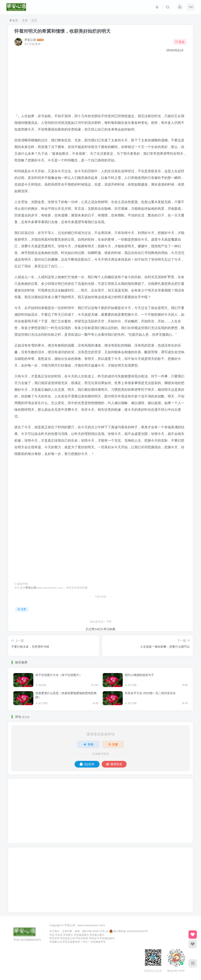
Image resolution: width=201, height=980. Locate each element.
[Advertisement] (100, 84)
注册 (113, 744)
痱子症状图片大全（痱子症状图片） (59, 675)
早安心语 (30, 40)
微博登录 (114, 764)
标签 (77, 931)
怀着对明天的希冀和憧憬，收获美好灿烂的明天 (62, 31)
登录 (88, 744)
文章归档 (67, 931)
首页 (14, 20)
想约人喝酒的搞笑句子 (139, 675)
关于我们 (54, 931)
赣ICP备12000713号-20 (95, 931)
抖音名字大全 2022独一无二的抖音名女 (150, 693)
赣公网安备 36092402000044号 (129, 931)
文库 (25, 20)
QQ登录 (87, 764)
